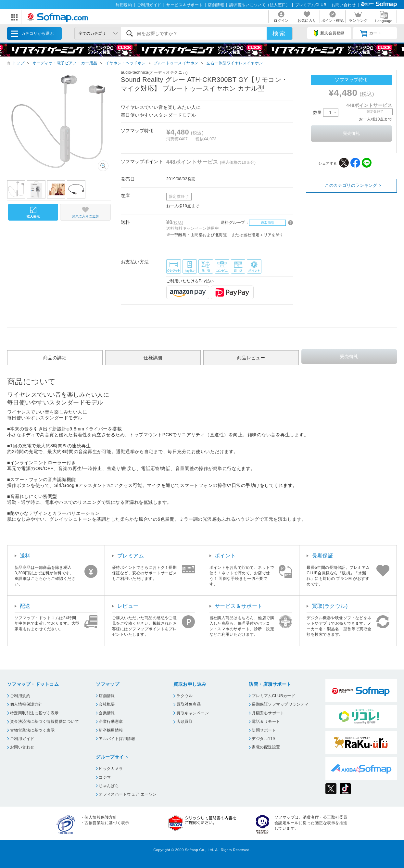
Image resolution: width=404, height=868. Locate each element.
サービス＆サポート (184, 5)
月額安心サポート (268, 713)
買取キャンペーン (193, 713)
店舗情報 (216, 5)
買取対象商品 (189, 704)
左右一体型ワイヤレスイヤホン (235, 63)
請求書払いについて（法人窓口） (260, 5)
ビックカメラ (111, 769)
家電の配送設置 (266, 747)
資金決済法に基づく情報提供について (44, 721)
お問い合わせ (344, 5)
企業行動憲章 (111, 721)
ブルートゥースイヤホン (176, 63)
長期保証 (322, 556)
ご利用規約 (20, 696)
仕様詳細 (153, 358)
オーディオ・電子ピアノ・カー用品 (65, 63)
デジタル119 (263, 739)
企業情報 (107, 713)
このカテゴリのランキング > (353, 185)
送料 (25, 556)
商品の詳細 (55, 358)
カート (371, 33)
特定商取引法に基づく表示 (34, 713)
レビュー (128, 606)
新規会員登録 (329, 33)
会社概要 (107, 704)
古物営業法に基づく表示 (32, 730)
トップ (18, 63)
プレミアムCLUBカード (273, 696)
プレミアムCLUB (311, 5)
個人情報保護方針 (26, 704)
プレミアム (131, 556)
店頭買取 (184, 721)
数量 (326, 113)
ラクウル (184, 696)
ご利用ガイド (149, 5)
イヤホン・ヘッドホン (126, 63)
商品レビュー (251, 358)
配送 (25, 606)
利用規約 (124, 5)
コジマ (105, 777)
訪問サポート (264, 730)
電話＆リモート (266, 721)
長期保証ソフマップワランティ (280, 704)
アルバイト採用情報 (117, 739)
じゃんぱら (109, 786)
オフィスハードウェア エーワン (128, 794)
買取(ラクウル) (330, 606)
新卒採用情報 (111, 730)
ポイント (225, 556)
